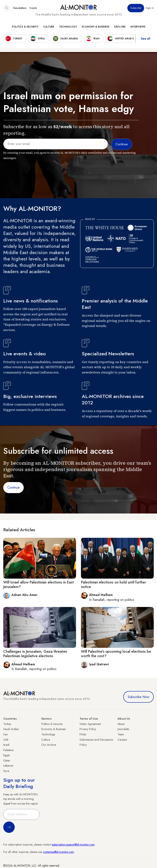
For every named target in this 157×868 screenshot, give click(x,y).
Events (33, 8)
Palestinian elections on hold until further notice (113, 585)
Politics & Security (25, 27)
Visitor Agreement (90, 724)
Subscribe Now (138, 697)
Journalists (123, 729)
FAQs (83, 734)
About (121, 724)
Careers (122, 740)
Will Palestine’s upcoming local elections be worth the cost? (116, 654)
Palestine (8, 750)
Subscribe (136, 8)
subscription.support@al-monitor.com (73, 845)
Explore (120, 27)
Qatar (7, 760)
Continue (13, 487)
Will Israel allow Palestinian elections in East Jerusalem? (39, 585)
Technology (68, 27)
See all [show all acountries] (146, 39)
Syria (6, 771)
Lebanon (8, 766)
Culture (49, 27)
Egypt (6, 755)
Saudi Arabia (11, 729)
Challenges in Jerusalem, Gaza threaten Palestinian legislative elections (35, 654)
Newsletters (20, 8)
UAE (6, 740)
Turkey (7, 724)
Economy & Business (96, 27)
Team (121, 734)
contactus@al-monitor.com (58, 852)
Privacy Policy (88, 729)
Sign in (150, 8)
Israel (6, 745)
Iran (6, 734)
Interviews (138, 27)
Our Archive (49, 745)
